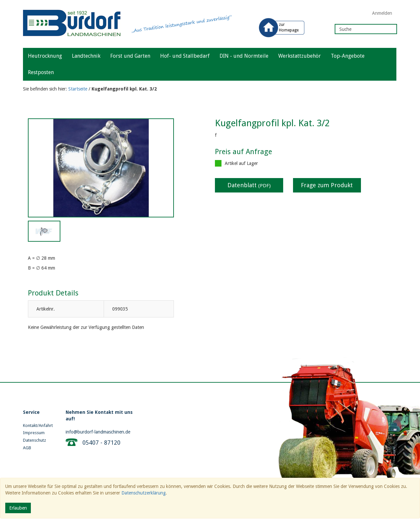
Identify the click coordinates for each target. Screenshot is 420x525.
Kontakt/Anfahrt (38, 425)
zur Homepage (289, 27)
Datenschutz (34, 440)
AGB (27, 448)
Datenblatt (249, 185)
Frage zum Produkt (327, 185)
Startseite (78, 89)
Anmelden (382, 13)
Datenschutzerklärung (144, 493)
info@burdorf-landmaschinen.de (98, 432)
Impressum (34, 433)
